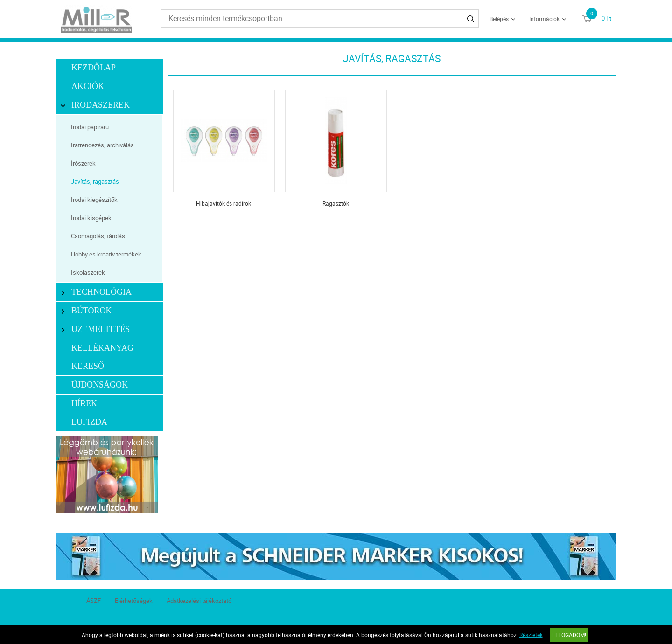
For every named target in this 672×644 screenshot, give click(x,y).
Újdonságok (100, 385)
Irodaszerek (96, 105)
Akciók (88, 86)
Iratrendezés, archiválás (102, 145)
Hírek (84, 403)
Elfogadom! (569, 635)
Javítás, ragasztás (95, 181)
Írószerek (83, 163)
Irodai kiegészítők (94, 200)
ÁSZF (94, 601)
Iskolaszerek (88, 272)
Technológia (97, 292)
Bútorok (87, 311)
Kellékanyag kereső (102, 357)
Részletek (531, 635)
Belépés (499, 19)
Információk (544, 19)
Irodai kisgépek (91, 218)
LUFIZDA (89, 422)
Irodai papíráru (90, 127)
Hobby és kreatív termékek (106, 254)
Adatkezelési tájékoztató (199, 601)
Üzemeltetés (96, 329)
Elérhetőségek (134, 601)
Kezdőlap (94, 68)
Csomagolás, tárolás (98, 236)
